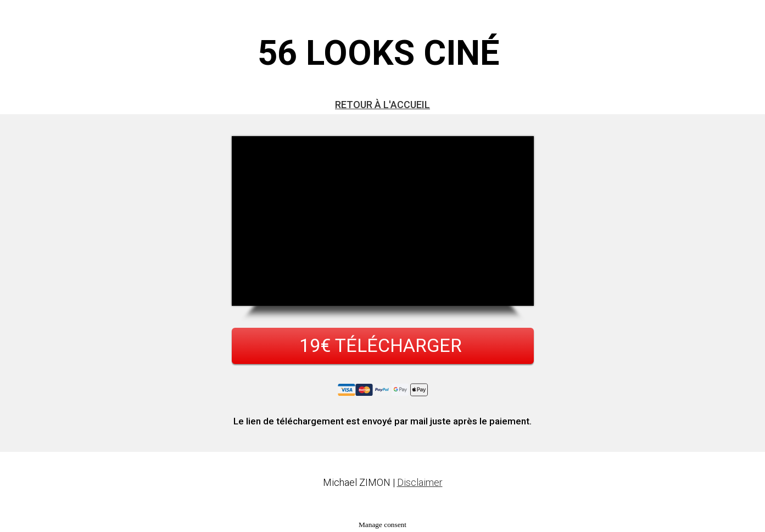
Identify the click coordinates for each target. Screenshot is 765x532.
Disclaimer (420, 482)
